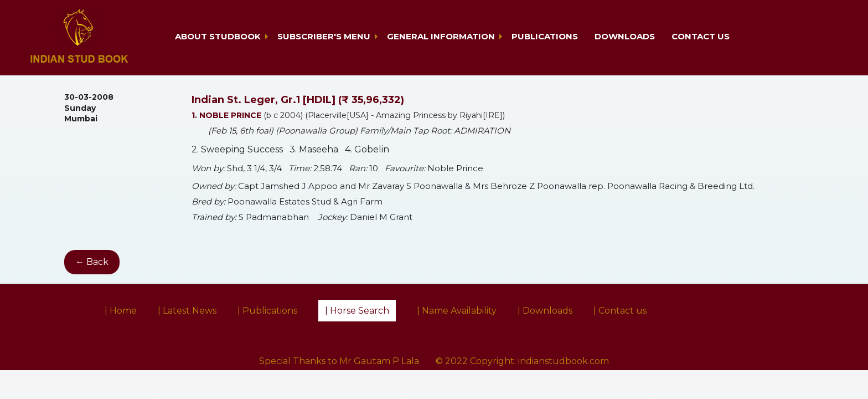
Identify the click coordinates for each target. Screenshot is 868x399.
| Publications (267, 311)
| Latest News (187, 311)
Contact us (701, 36)
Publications (545, 36)
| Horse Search (357, 311)
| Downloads (545, 311)
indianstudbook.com (564, 361)
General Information (441, 36)
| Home (121, 311)
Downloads (625, 36)
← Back (92, 262)
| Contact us (620, 311)
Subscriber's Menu (324, 36)
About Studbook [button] (218, 36)
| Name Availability (457, 311)
